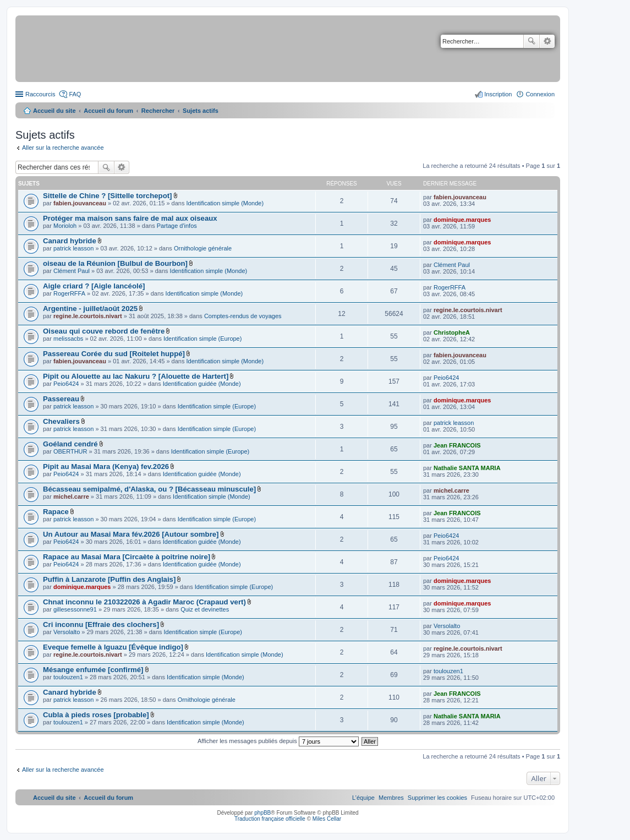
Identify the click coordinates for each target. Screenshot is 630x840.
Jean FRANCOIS (457, 445)
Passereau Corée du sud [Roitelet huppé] (114, 354)
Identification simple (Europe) (202, 339)
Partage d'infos (177, 226)
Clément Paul (72, 271)
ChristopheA (452, 332)
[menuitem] (437, 798)
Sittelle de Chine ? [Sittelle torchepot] (107, 196)
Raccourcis (40, 94)
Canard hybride (70, 241)
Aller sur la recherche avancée (63, 148)
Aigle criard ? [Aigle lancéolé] (94, 286)
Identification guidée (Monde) (202, 384)
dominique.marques (462, 220)
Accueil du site (54, 111)
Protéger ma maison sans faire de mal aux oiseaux (130, 218)
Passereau (61, 399)
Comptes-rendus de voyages (243, 316)
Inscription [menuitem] (498, 94)
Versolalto (67, 632)
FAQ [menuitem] (75, 94)
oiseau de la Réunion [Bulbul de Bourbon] (115, 263)
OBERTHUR (70, 451)
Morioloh (65, 226)
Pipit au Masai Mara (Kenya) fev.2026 (106, 467)
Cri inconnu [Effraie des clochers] (101, 624)
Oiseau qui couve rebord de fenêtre (104, 331)
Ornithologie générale (203, 248)
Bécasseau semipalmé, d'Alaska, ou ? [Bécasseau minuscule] (149, 489)
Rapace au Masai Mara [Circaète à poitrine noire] (127, 557)
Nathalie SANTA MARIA (467, 468)
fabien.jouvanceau (80, 203)
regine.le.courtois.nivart (88, 316)
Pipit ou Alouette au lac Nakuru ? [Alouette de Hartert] (136, 376)
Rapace (56, 512)
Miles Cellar (327, 819)
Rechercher (532, 41)
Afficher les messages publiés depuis (278, 741)
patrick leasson (73, 248)
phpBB (262, 813)
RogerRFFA (69, 293)
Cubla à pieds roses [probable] (96, 715)
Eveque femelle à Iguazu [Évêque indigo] (113, 647)
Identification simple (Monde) (225, 203)
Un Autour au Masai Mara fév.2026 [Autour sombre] (131, 534)
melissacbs (68, 339)
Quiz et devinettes (205, 609)
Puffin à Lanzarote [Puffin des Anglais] (109, 579)
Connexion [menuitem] (540, 94)
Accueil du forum (108, 111)
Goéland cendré (70, 444)
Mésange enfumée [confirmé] (93, 670)
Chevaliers (61, 421)
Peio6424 (66, 384)
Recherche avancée (547, 41)
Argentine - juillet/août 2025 (90, 309)
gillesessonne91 (75, 609)
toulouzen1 (68, 677)
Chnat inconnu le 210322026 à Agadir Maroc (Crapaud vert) (144, 602)
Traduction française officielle (270, 819)
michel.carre (71, 497)
